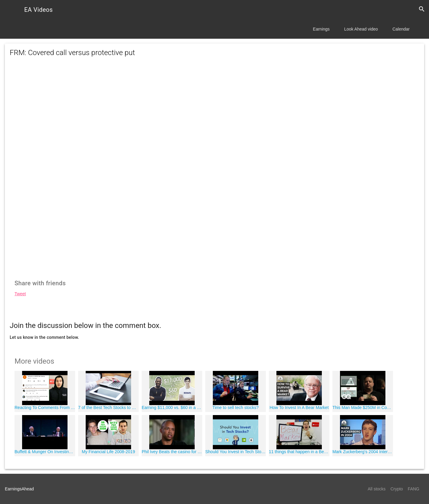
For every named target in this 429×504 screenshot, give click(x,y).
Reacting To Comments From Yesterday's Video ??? (45, 407)
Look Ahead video (361, 29)
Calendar (401, 29)
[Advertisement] (215, 117)
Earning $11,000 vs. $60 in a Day (172, 407)
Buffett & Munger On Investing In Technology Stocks (45, 452)
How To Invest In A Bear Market (299, 407)
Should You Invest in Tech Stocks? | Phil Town (236, 452)
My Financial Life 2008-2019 (108, 452)
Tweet (20, 294)
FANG (414, 489)
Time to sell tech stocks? (236, 407)
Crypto (397, 489)
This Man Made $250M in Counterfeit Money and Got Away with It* (363, 407)
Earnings (321, 29)
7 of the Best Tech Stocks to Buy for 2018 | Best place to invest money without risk (108, 407)
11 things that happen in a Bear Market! (299, 452)
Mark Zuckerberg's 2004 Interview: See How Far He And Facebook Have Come (363, 452)
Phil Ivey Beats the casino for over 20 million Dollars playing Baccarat (172, 452)
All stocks (377, 489)
